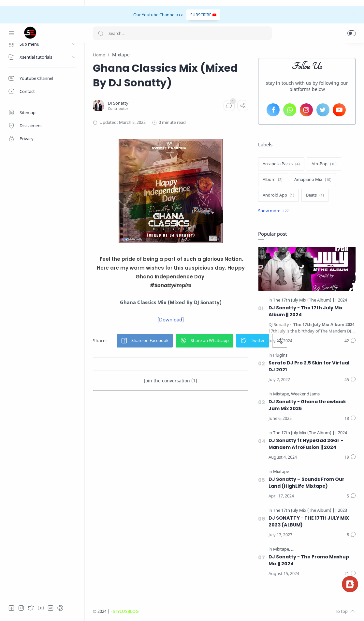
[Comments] (229, 106)
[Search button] (101, 33)
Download (171, 319)
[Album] (273, 180)
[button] (352, 33)
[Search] (182, 33)
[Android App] (278, 195)
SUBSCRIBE (203, 15)
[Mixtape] (282, 394)
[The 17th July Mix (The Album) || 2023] (310, 510)
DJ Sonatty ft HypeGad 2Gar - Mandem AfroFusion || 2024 (306, 444)
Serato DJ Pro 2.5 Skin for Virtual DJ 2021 (309, 366)
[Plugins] (280, 355)
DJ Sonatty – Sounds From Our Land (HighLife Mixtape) (306, 483)
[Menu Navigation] (11, 33)
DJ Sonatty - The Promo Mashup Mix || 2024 (309, 560)
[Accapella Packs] (281, 164)
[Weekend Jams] (305, 394)
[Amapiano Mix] (313, 180)
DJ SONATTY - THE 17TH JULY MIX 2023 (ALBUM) (309, 521)
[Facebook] (11, 608)
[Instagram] (21, 608)
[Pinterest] (60, 608)
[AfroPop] (324, 164)
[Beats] (315, 195)
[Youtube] (41, 608)
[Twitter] (31, 608)
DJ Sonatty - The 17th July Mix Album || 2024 (306, 311)
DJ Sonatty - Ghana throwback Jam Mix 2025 (307, 405)
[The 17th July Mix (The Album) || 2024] (310, 300)
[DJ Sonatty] (118, 103)
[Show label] (273, 211)
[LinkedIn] (51, 608)
